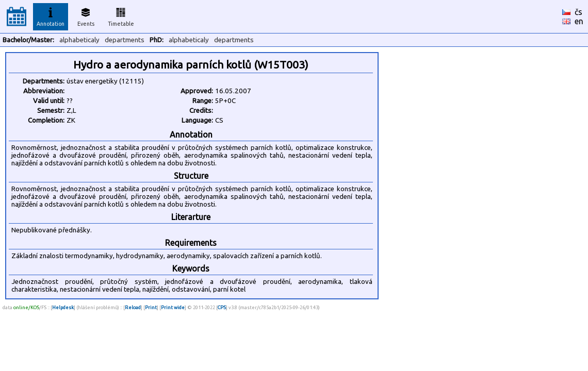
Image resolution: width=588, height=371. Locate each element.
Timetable (121, 15)
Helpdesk (63, 307)
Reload (133, 307)
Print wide (173, 307)
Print (151, 307)
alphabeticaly (79, 40)
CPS (222, 307)
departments (125, 40)
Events (86, 15)
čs (578, 12)
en (579, 21)
